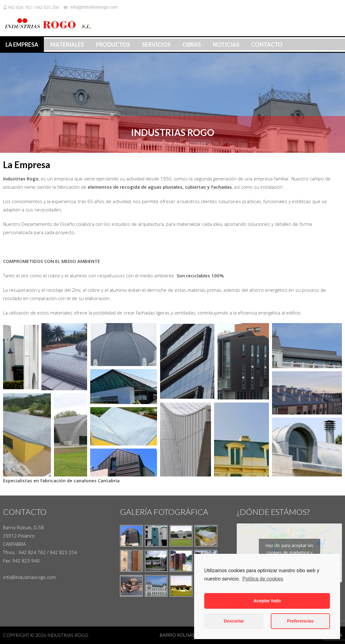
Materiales (67, 44)
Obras (192, 44)
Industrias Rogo (68, 635)
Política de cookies (263, 579)
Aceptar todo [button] (267, 601)
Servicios (156, 44)
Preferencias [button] (300, 621)
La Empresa (22, 44)
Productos (113, 44)
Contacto (267, 44)
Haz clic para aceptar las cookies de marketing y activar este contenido (289, 552)
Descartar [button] (234, 621)
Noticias (226, 44)
